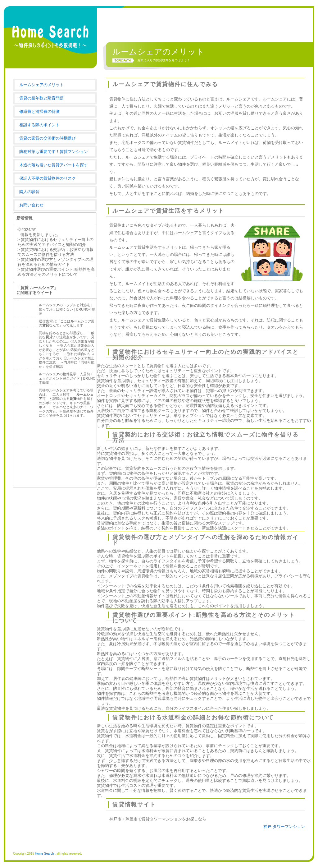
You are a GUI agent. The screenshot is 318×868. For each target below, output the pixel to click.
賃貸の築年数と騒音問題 (41, 98)
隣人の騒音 (29, 192)
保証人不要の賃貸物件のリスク (48, 178)
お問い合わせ (31, 205)
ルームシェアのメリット (41, 85)
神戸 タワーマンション (284, 826)
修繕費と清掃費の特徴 (39, 111)
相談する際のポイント (39, 125)
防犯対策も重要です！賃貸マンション (54, 152)
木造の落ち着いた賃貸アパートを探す (54, 165)
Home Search (45, 854)
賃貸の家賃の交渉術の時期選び (48, 138)
